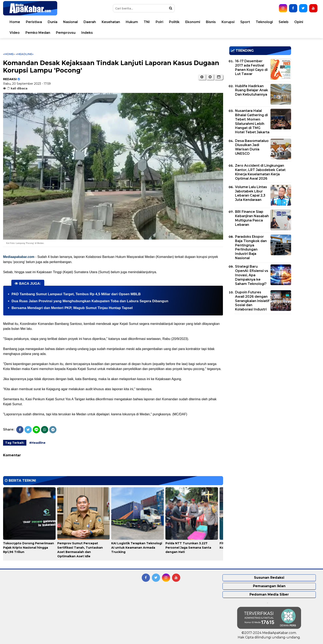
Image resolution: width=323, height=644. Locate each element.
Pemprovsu (66, 33)
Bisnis (211, 22)
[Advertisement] (260, 346)
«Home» (9, 54)
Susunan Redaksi (269, 578)
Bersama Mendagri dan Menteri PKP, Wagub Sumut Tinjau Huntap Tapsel (72, 308)
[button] (219, 77)
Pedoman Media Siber (269, 594)
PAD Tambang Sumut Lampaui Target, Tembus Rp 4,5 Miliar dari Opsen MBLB (76, 294)
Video (15, 33)
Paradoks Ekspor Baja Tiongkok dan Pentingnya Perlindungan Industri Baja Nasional (251, 247)
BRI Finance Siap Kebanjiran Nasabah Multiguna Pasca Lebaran (252, 218)
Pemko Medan (38, 33)
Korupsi (228, 22)
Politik (174, 22)
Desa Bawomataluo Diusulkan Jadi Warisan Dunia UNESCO (252, 147)
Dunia (53, 22)
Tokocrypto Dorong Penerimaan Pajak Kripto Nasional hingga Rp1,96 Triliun (29, 548)
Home (15, 22)
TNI (147, 22)
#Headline (37, 443)
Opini (299, 22)
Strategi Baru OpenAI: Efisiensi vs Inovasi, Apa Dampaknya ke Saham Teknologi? (252, 275)
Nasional (71, 22)
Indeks (87, 33)
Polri (160, 22)
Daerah (90, 22)
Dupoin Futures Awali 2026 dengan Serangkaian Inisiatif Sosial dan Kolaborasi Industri (252, 301)
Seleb (284, 22)
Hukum (132, 22)
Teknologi (264, 22)
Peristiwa (34, 22)
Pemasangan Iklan (269, 586)
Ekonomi (193, 22)
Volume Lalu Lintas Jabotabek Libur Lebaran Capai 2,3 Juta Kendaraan (251, 193)
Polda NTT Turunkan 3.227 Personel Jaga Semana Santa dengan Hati (188, 548)
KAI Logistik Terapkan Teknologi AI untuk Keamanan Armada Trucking (137, 548)
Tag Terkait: (15, 443)
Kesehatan (111, 22)
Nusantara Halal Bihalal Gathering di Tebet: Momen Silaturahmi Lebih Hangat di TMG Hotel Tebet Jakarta (252, 121)
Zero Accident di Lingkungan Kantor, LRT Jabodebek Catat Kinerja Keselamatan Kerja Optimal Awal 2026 (260, 172)
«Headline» (25, 54)
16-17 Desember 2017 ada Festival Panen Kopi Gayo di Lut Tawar (251, 67)
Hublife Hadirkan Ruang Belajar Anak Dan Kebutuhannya (252, 90)
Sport (245, 22)
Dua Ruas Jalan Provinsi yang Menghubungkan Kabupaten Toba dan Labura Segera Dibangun (90, 301)
